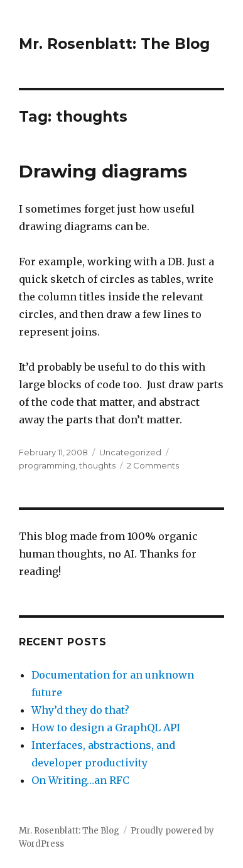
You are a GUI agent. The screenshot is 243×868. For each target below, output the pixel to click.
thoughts (97, 465)
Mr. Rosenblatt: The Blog (114, 44)
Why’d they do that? (80, 710)
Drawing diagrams (103, 171)
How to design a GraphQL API (106, 728)
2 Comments (153, 465)
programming (47, 465)
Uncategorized (130, 452)
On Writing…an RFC (80, 780)
